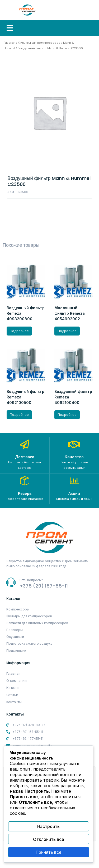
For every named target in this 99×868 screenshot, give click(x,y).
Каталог (13, 688)
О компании (16, 680)
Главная (10, 43)
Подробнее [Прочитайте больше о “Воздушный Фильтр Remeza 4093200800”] (19, 331)
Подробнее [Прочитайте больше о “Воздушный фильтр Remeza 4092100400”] (67, 415)
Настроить (48, 826)
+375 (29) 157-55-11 (44, 586)
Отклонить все (49, 839)
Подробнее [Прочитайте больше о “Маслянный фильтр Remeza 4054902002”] (67, 331)
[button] (10, 28)
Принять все (49, 852)
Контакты (14, 702)
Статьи (12, 695)
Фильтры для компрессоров (39, 43)
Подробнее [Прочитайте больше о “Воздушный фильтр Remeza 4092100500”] (19, 415)
